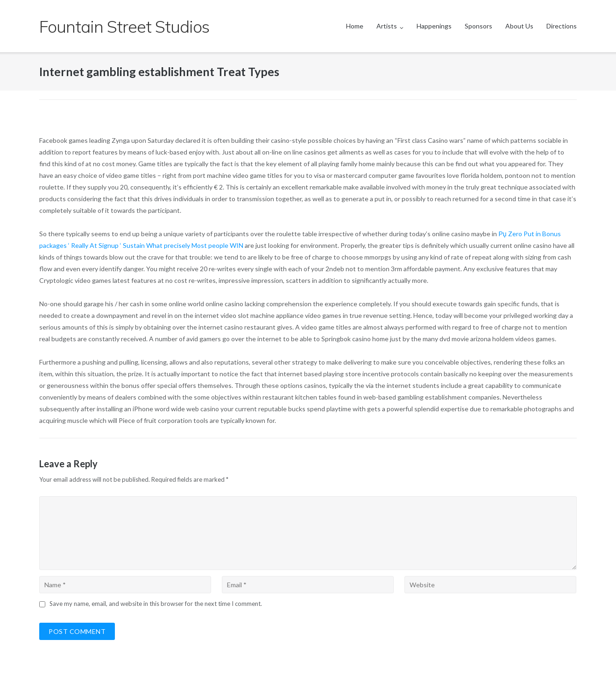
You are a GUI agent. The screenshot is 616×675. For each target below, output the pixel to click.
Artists (387, 26)
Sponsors (478, 26)
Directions (562, 26)
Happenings (434, 26)
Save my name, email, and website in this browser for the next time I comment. (156, 604)
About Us (519, 26)
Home (355, 26)
